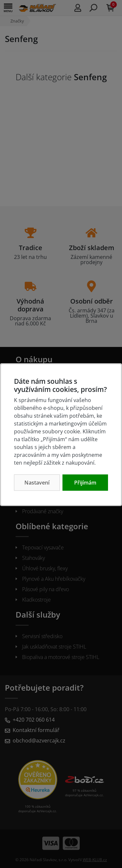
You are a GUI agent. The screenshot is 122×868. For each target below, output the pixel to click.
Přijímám (85, 483)
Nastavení (37, 483)
